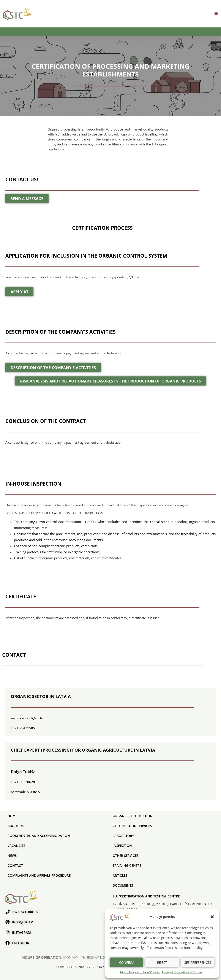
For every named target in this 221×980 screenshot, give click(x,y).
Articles (120, 875)
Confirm (126, 962)
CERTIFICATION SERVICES (132, 826)
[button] (212, 917)
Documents (123, 885)
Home (12, 816)
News (12, 856)
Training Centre (127, 865)
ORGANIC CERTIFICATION (133, 816)
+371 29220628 (23, 782)
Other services (125, 856)
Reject (162, 962)
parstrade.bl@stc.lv (25, 792)
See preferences (198, 962)
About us (16, 826)
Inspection (122, 846)
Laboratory (123, 836)
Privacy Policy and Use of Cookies (140, 972)
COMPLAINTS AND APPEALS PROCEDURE (39, 875)
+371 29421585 (23, 728)
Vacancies (16, 846)
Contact (15, 865)
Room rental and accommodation (39, 836)
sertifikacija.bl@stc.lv (27, 718)
